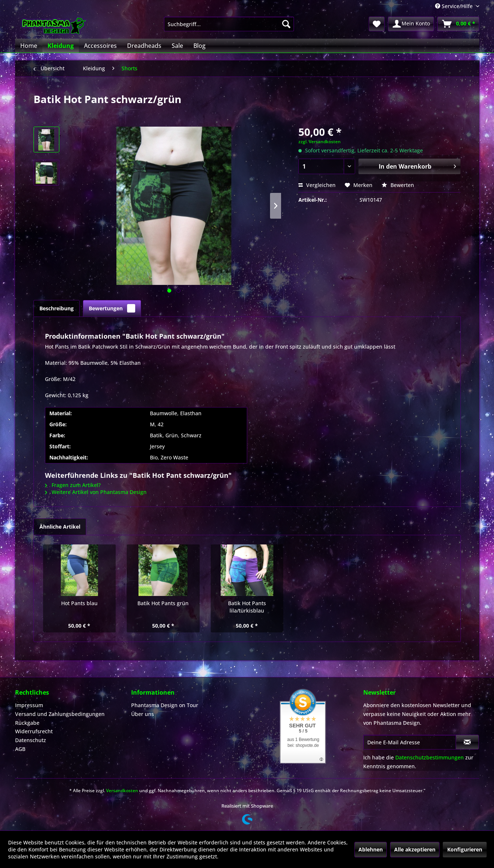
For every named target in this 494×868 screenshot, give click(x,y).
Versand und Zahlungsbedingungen (60, 714)
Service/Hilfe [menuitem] (455, 6)
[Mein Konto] (411, 24)
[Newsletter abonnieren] (467, 742)
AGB (20, 749)
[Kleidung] (61, 46)
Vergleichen (317, 185)
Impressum (29, 705)
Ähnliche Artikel (60, 527)
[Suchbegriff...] (229, 24)
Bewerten (398, 185)
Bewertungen (112, 308)
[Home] (29, 46)
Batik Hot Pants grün (163, 603)
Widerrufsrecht (34, 731)
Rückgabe (27, 723)
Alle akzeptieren (415, 849)
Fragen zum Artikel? (73, 485)
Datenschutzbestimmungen (430, 757)
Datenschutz (31, 740)
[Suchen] (286, 24)
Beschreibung (57, 308)
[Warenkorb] (458, 24)
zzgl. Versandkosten (320, 142)
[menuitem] (229, 24)
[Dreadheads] (144, 46)
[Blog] (199, 46)
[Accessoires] (100, 46)
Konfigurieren (465, 849)
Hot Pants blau (79, 603)
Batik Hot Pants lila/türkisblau (247, 607)
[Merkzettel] (377, 24)
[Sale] (177, 46)
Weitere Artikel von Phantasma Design (96, 492)
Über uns (143, 714)
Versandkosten (122, 791)
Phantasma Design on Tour (165, 705)
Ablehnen (371, 849)
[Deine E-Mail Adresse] (410, 742)
